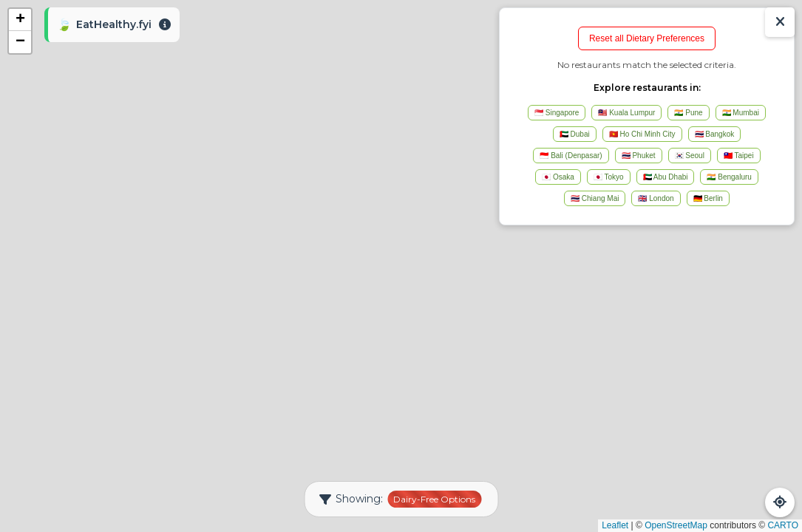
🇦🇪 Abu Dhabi (666, 177)
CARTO (783, 525)
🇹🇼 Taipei (739, 156)
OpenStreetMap (676, 525)
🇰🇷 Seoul (690, 156)
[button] (20, 20)
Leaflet (615, 525)
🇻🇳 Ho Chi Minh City (642, 134)
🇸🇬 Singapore (557, 113)
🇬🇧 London (656, 198)
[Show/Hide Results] (780, 22)
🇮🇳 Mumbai (741, 113)
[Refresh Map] (780, 502)
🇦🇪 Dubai (575, 134)
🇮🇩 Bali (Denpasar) (571, 156)
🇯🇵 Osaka (558, 177)
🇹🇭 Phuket (639, 156)
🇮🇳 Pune (688, 113)
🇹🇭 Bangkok (715, 134)
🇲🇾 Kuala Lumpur (626, 113)
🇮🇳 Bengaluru (729, 177)
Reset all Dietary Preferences (647, 38)
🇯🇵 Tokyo (609, 177)
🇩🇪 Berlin (708, 198)
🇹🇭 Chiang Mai (595, 198)
